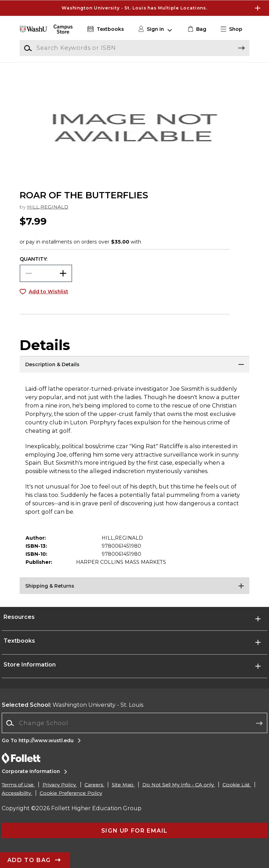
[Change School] (134, 723)
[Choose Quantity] (46, 273)
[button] (234, 29)
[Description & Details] (134, 365)
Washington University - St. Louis (73, 705)
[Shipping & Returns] (134, 586)
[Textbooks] (105, 29)
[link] (196, 29)
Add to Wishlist (49, 292)
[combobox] (134, 723)
